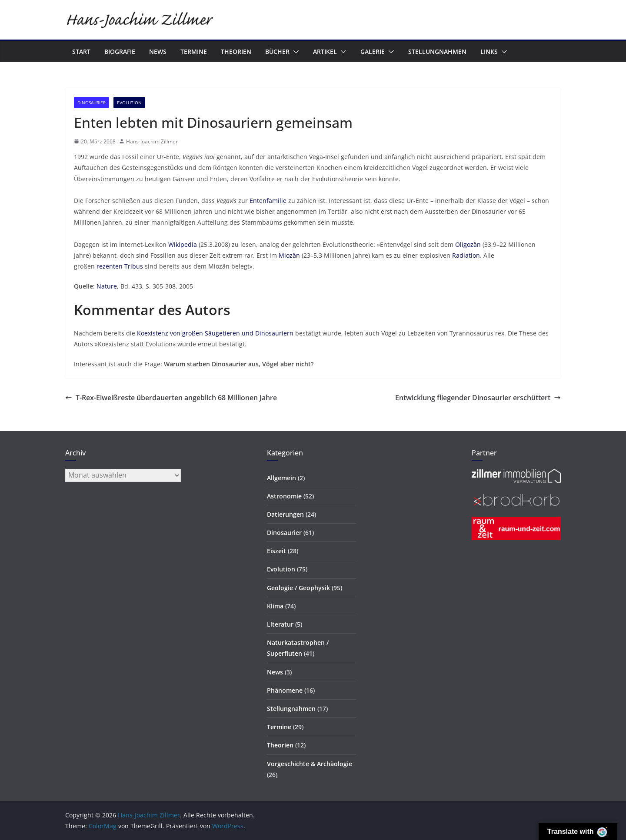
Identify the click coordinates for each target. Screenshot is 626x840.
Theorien (236, 51)
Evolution (129, 103)
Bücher (277, 51)
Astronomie (284, 496)
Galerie (373, 51)
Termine (194, 51)
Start (81, 51)
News (158, 51)
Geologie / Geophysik (298, 588)
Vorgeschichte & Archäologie (310, 764)
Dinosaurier (92, 103)
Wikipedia (183, 244)
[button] (294, 52)
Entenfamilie (268, 201)
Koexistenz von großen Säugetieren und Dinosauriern (215, 333)
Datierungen (285, 514)
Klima (275, 606)
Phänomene (285, 690)
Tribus (134, 266)
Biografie (120, 51)
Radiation (466, 255)
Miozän (289, 255)
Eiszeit (276, 551)
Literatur (280, 624)
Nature (107, 286)
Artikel (325, 51)
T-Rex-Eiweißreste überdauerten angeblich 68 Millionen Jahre (171, 398)
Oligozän (468, 244)
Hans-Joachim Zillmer (152, 141)
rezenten (110, 266)
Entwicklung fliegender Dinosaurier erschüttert (478, 398)
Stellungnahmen (437, 51)
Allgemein (281, 478)
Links (489, 51)
